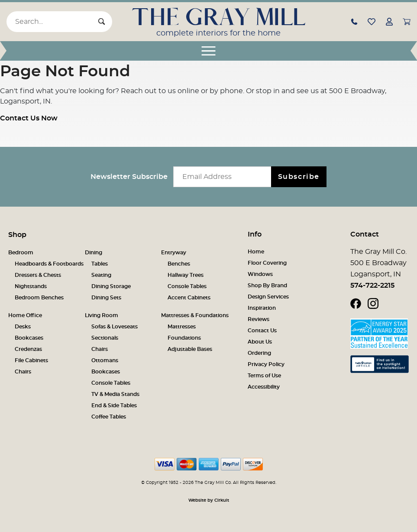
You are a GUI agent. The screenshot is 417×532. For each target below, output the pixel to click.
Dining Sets (106, 298)
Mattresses (182, 327)
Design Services (268, 297)
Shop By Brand (267, 285)
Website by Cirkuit (209, 500)
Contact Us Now (29, 118)
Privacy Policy (266, 364)
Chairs (23, 372)
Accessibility (264, 387)
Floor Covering (267, 263)
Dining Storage (111, 286)
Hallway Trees (186, 275)
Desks (23, 327)
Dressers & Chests (38, 275)
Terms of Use (264, 376)
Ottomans (105, 360)
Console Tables (187, 286)
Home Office (25, 315)
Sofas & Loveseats (115, 327)
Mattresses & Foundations (195, 315)
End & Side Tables (114, 405)
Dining (94, 253)
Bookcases (29, 338)
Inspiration (262, 308)
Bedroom (21, 253)
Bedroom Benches (39, 298)
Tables (100, 264)
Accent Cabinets (189, 298)
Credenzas (28, 349)
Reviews (259, 319)
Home (256, 252)
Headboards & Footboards (49, 264)
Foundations (184, 338)
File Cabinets (31, 360)
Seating (101, 275)
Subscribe (299, 177)
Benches (179, 264)
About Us (260, 342)
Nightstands (31, 286)
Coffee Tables (109, 417)
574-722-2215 (372, 285)
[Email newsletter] (224, 177)
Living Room (102, 315)
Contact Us (262, 331)
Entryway (174, 253)
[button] (354, 21)
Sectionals (105, 338)
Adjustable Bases (190, 349)
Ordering (259, 353)
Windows (260, 274)
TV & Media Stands (115, 394)
